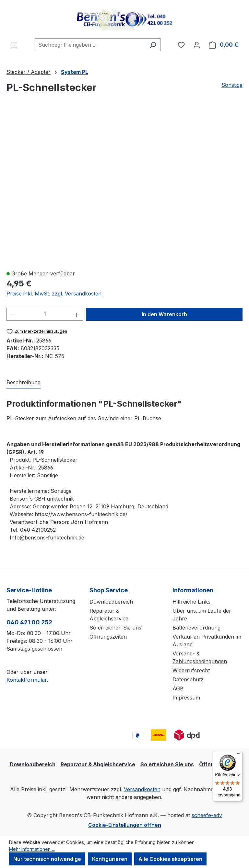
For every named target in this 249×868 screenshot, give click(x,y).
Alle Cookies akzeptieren (170, 859)
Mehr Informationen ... (32, 849)
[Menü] (14, 45)
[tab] (24, 383)
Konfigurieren (110, 859)
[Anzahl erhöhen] (77, 314)
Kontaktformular (27, 680)
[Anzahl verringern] (13, 314)
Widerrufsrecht (191, 670)
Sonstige (232, 85)
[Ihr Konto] (197, 45)
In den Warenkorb (164, 314)
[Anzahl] (45, 314)
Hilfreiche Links (191, 602)
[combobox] (90, 45)
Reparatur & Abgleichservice (98, 764)
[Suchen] (153, 45)
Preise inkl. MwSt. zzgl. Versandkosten (54, 294)
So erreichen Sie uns (115, 628)
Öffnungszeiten (108, 637)
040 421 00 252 (29, 622)
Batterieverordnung (196, 628)
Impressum (186, 698)
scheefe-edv (207, 815)
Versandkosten (142, 789)
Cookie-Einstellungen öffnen (125, 825)
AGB (178, 689)
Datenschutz (188, 679)
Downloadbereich (111, 602)
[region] (124, 188)
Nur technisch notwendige (47, 859)
